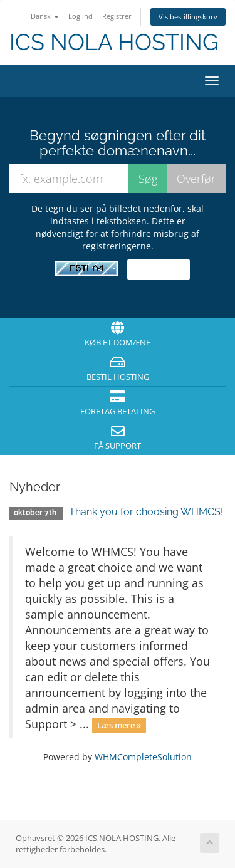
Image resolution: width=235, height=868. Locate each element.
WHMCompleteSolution (143, 757)
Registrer (117, 16)
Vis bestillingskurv (188, 17)
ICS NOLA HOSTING (114, 42)
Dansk (45, 16)
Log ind (81, 16)
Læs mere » (119, 725)
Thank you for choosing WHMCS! (146, 512)
